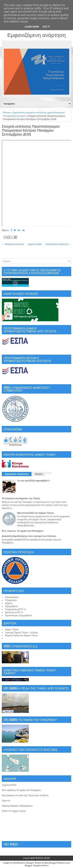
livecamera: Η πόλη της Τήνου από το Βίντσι (25, 795)
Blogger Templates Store (37, 866)
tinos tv (6, 801)
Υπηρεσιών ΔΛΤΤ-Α (15, 609)
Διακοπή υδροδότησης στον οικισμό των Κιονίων (29, 536)
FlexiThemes (19, 863)
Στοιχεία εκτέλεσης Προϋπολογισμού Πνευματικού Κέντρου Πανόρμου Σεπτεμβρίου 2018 (31, 131)
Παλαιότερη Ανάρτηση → (58, 244)
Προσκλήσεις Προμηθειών (19, 615)
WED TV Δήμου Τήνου (14, 811)
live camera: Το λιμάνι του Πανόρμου (23, 531)
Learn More (32, 27)
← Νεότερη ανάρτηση (13, 244)
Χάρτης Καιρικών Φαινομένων (17, 806)
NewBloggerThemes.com (57, 863)
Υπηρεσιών (11, 600)
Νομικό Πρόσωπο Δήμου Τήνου (21, 635)
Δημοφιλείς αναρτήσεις (17, 474)
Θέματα (39, 474)
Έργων (9, 603)
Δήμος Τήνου (12, 629)
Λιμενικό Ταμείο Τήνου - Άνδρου (21, 633)
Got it (46, 27)
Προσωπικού (12, 597)
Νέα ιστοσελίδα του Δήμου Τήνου (35, 513)
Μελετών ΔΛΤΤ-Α (14, 612)
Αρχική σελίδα (35, 244)
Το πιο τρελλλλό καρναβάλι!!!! (34, 481)
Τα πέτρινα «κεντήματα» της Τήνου (21, 498)
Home (6, 112)
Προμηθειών (11, 606)
